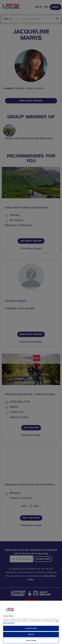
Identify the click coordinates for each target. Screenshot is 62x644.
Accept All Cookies (31, 628)
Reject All (31, 634)
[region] (31, 622)
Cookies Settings (31, 640)
